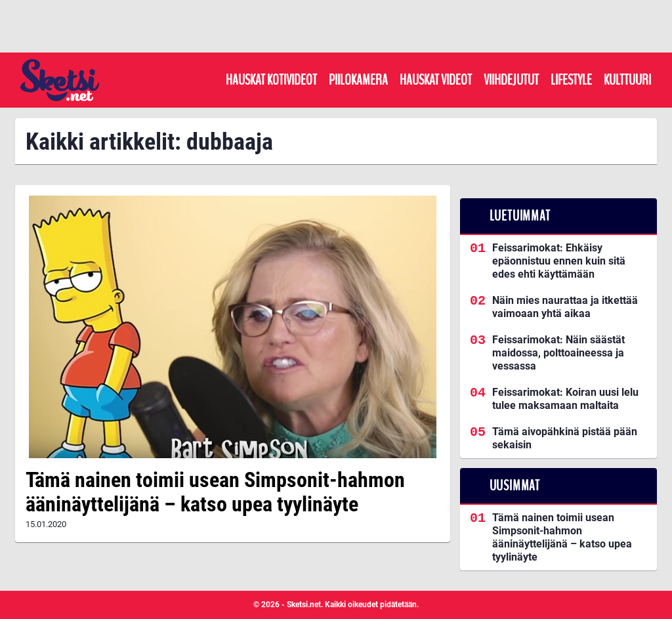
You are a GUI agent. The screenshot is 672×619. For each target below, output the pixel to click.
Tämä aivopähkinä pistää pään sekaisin (565, 438)
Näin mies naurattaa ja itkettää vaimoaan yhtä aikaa (565, 307)
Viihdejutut (511, 80)
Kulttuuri (627, 80)
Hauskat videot (436, 80)
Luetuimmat (520, 216)
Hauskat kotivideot (271, 80)
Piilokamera (358, 80)
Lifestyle (571, 80)
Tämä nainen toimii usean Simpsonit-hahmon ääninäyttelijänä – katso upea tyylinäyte (215, 492)
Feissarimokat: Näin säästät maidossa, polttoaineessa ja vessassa (558, 353)
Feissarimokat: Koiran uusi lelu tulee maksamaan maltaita (565, 399)
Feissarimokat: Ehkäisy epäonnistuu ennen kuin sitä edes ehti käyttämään (559, 261)
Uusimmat (515, 486)
